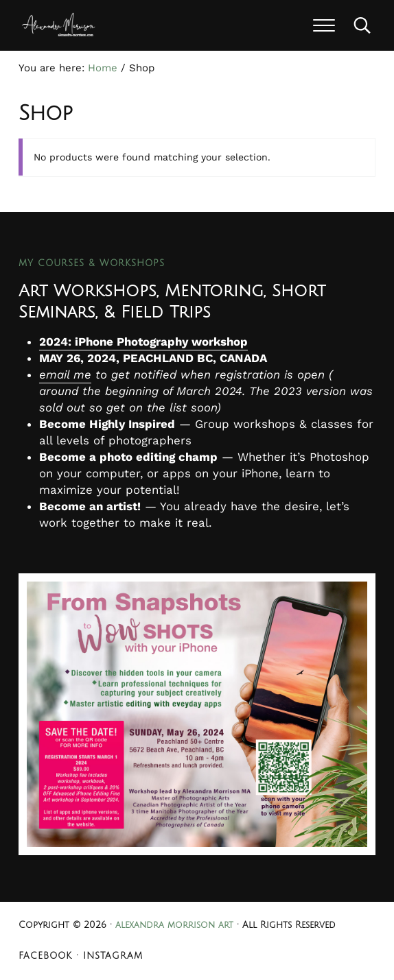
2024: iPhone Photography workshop (143, 342)
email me (65, 374)
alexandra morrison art (174, 925)
